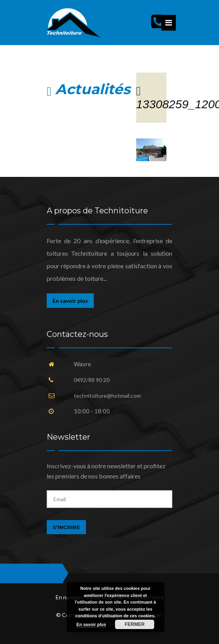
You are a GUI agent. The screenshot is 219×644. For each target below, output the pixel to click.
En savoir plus (70, 301)
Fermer (135, 624)
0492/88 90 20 (92, 380)
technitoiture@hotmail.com (107, 396)
